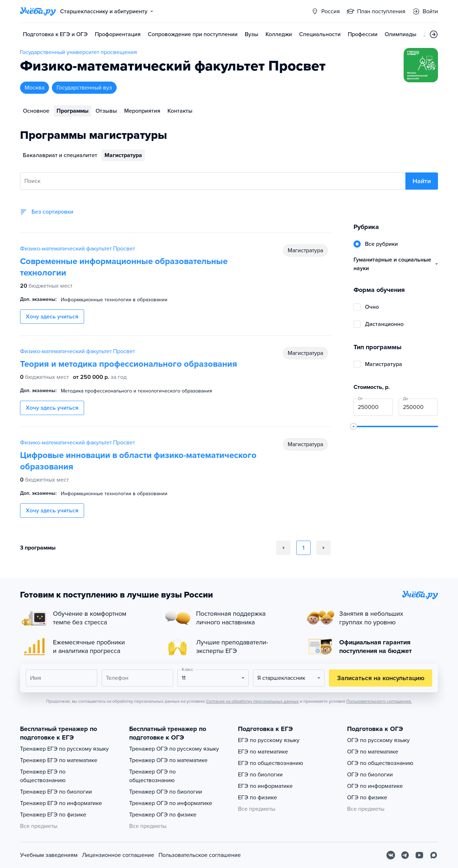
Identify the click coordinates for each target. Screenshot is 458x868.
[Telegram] (405, 855)
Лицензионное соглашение (118, 855)
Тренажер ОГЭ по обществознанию (152, 776)
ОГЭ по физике (367, 798)
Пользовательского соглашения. (379, 701)
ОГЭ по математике (373, 752)
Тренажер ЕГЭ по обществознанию (43, 776)
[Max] (434, 855)
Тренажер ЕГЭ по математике (59, 760)
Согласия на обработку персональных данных (252, 701)
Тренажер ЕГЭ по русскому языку (64, 749)
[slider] (354, 426)
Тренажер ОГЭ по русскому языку (174, 749)
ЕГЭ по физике (257, 798)
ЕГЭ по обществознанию (271, 763)
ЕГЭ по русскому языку (269, 740)
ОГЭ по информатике (375, 786)
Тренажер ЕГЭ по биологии (56, 792)
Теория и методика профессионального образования (129, 364)
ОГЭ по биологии (370, 775)
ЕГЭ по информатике (265, 786)
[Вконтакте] (391, 855)
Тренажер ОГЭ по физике (163, 815)
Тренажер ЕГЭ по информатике (61, 803)
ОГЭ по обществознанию (380, 763)
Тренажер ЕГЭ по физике (53, 815)
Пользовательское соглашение (200, 855)
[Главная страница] (38, 11)
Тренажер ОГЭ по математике (168, 760)
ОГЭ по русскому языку (378, 740)
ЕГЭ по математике (263, 752)
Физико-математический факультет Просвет (77, 249)
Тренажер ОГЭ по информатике (171, 803)
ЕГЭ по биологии (260, 775)
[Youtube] (419, 855)
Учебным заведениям (49, 855)
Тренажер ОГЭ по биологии (166, 792)
